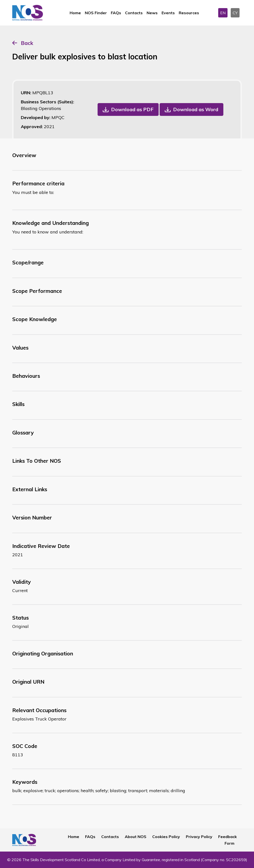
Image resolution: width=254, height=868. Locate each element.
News (152, 13)
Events (168, 13)
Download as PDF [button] (132, 109)
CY (235, 13)
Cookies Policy (166, 837)
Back (27, 43)
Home (75, 13)
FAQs (116, 13)
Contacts (134, 13)
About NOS (136, 837)
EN (223, 13)
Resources (189, 13)
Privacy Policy (199, 837)
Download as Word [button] (196, 109)
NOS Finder (96, 13)
